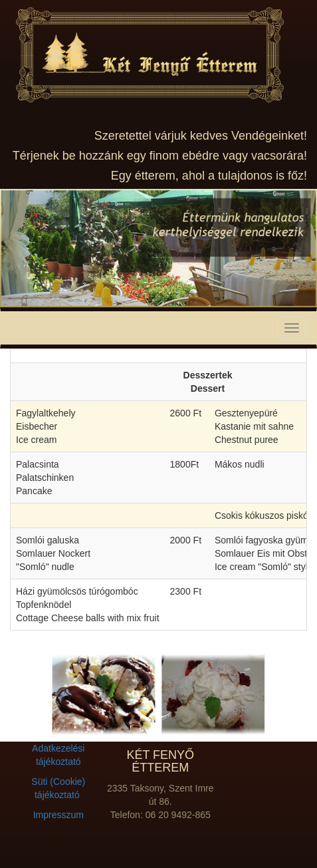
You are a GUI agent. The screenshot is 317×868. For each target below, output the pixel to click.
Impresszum (58, 815)
